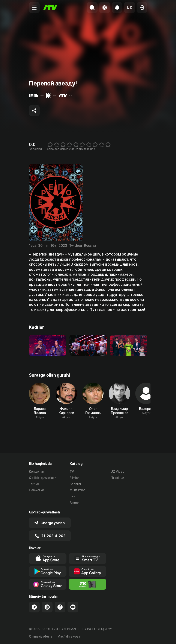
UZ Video (117, 472)
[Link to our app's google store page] (48, 571)
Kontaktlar (37, 472)
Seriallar (76, 484)
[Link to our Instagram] (47, 607)
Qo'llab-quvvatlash (43, 478)
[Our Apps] (87, 558)
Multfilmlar (77, 490)
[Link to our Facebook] (60, 607)
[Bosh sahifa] (50, 8)
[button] (129, 8)
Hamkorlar (37, 490)
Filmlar (74, 478)
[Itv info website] (87, 584)
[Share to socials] (34, 111)
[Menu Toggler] (34, 8)
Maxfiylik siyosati (70, 636)
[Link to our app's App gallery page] (87, 571)
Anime (74, 502)
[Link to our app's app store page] (48, 558)
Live (73, 496)
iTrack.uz (117, 478)
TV (72, 472)
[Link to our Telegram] (34, 607)
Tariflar (34, 484)
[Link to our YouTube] (73, 607)
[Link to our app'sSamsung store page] (48, 584)
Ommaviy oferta (41, 636)
